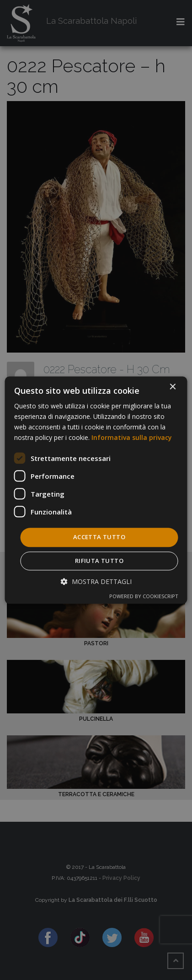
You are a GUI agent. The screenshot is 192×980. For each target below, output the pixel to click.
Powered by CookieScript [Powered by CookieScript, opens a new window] (144, 596)
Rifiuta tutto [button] (99, 561)
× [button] (173, 387)
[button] (96, 581)
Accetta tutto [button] (99, 537)
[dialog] (96, 490)
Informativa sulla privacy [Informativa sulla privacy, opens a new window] (132, 437)
